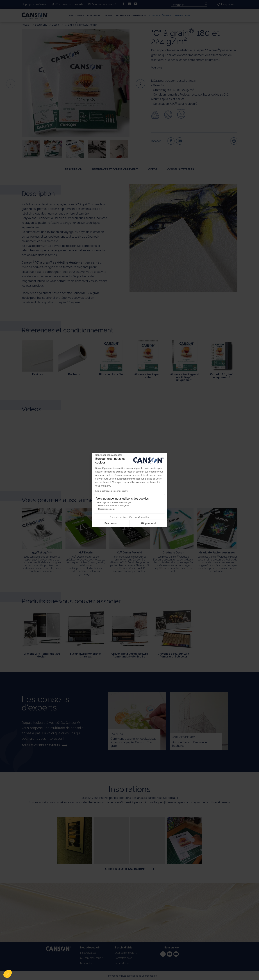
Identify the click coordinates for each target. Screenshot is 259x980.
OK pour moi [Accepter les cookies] (148, 523)
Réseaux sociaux (107, 509)
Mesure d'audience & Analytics (113, 506)
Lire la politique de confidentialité (112, 491)
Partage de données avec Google (115, 502)
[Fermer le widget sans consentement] (109, 455)
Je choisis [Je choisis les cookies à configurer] (111, 523)
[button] (8, 974)
